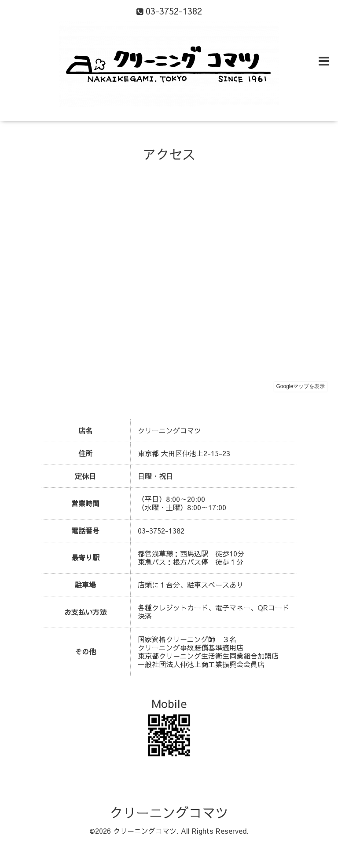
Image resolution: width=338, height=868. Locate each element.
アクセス (169, 154)
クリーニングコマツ (169, 812)
